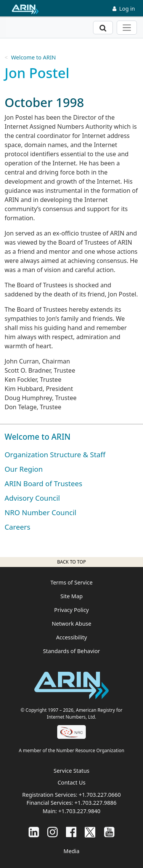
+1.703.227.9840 (79, 811)
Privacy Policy (71, 610)
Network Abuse (72, 624)
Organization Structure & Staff (55, 454)
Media (72, 851)
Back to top (71, 562)
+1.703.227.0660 (100, 795)
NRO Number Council (40, 512)
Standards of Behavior (72, 651)
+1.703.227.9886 (95, 803)
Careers (17, 527)
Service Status (72, 771)
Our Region (24, 469)
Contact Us (71, 782)
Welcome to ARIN (33, 57)
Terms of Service (71, 582)
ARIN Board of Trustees (43, 483)
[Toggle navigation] (127, 28)
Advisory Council (32, 498)
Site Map (71, 596)
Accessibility (71, 637)
